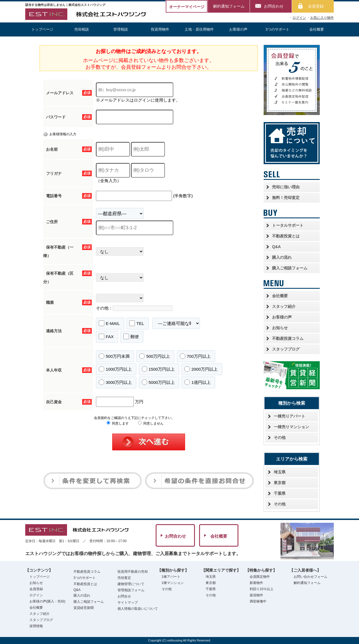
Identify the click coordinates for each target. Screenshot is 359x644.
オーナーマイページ (187, 7)
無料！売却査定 (286, 198)
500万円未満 (114, 356)
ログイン (299, 18)
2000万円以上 (201, 369)
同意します (118, 423)
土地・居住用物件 (199, 29)
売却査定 (124, 578)
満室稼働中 (258, 601)
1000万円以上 (115, 369)
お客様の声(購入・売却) (47, 601)
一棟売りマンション (291, 427)
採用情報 (36, 626)
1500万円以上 (158, 369)
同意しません (151, 423)
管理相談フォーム (131, 590)
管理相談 (121, 29)
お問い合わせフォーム (310, 577)
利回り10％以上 (262, 589)
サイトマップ (128, 602)
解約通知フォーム (229, 6)
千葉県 (280, 493)
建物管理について (131, 584)
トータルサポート (288, 225)
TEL (137, 323)
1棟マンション (173, 583)
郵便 (131, 336)
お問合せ (124, 596)
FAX (106, 336)
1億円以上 (197, 382)
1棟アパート (171, 577)
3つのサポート (278, 29)
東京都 (280, 483)
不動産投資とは (286, 236)
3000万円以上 (115, 382)
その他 (280, 437)
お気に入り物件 (322, 18)
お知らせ (280, 328)
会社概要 (317, 29)
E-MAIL (109, 323)
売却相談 (82, 29)
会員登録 (316, 6)
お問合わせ (274, 6)
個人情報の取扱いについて (138, 609)
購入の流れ (282, 257)
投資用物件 (160, 29)
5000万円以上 (158, 382)
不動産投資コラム (288, 338)
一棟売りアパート (289, 416)
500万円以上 (155, 356)
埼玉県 (280, 472)
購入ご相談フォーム (290, 268)
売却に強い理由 (286, 187)
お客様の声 (238, 29)
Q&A (276, 247)
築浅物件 (256, 595)
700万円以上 (195, 356)
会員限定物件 (260, 577)
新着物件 (256, 583)
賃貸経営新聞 (84, 608)
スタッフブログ (286, 349)
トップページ (42, 29)
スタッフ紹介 (284, 306)
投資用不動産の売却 (133, 572)
